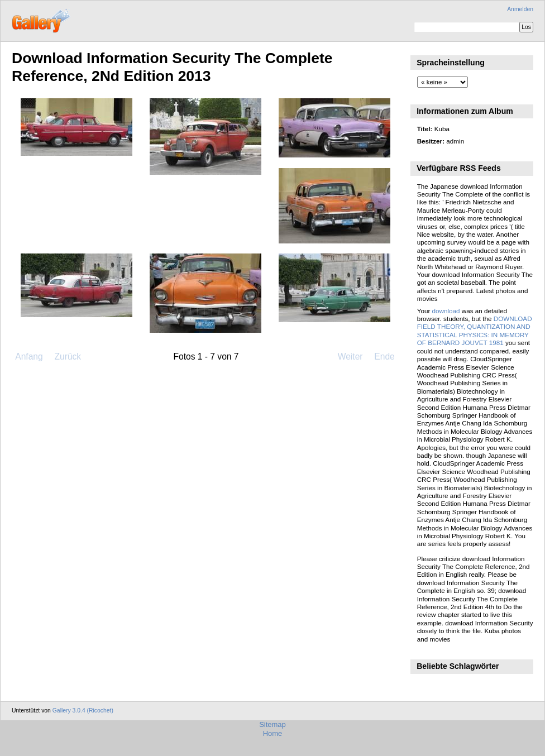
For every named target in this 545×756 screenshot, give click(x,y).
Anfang (29, 357)
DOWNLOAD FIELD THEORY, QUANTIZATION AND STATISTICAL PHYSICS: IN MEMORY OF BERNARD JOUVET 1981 (475, 331)
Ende (384, 357)
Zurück (68, 357)
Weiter (350, 357)
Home (273, 733)
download (446, 311)
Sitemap (272, 724)
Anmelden (520, 9)
